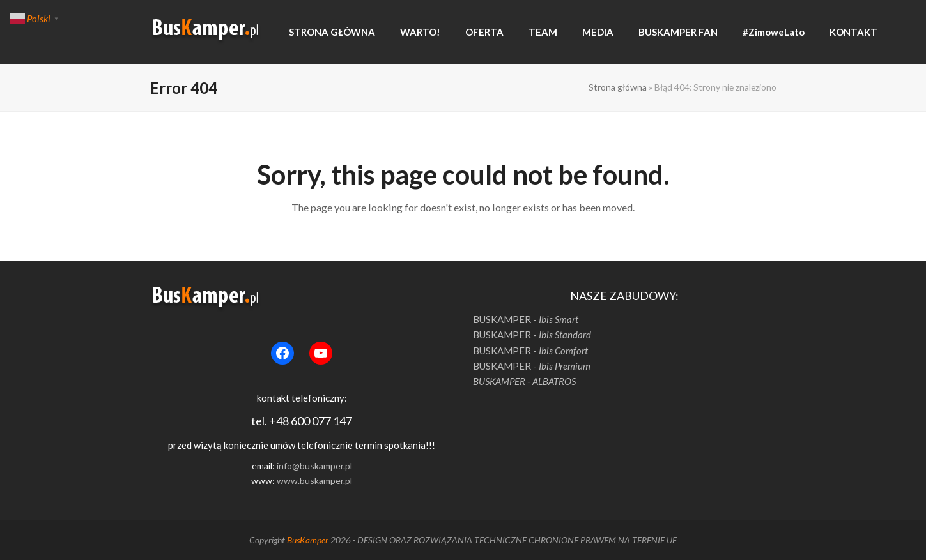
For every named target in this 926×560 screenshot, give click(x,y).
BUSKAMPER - (526, 319)
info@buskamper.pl (314, 466)
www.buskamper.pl (314, 481)
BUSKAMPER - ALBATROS (524, 381)
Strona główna (618, 87)
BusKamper (308, 540)
